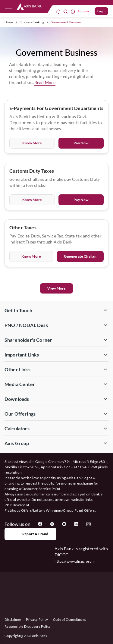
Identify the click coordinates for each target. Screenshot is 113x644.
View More (56, 288)
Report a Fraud (30, 534)
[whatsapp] (73, 11)
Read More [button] (45, 82)
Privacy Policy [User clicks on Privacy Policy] (37, 619)
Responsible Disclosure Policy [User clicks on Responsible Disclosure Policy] (28, 626)
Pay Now (81, 143)
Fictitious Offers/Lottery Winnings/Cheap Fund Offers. (50, 510)
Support (84, 11)
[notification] (58, 11)
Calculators (17, 428)
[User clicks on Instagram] (88, 524)
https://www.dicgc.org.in (75, 561)
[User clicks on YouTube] (64, 524)
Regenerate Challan (80, 256)
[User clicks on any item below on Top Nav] (29, 6)
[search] (66, 11)
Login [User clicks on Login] (101, 11)
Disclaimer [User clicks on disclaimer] (13, 619)
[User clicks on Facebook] (40, 524)
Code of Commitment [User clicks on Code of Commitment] (70, 619)
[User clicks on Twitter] (52, 524)
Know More (32, 143)
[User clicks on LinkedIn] (76, 524)
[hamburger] (8, 8)
